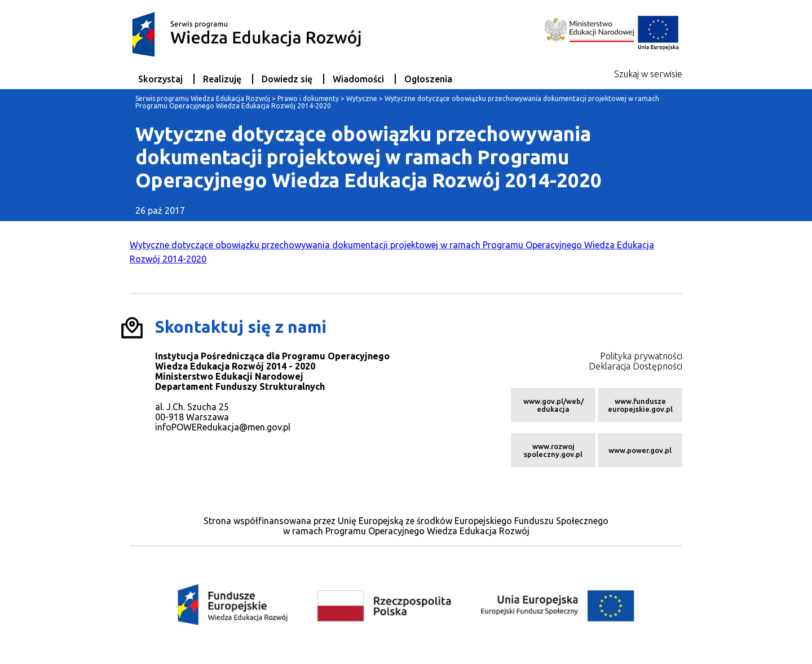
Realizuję (222, 79)
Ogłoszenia (428, 79)
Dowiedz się (287, 79)
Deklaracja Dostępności (636, 366)
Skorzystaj (160, 79)
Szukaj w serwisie (648, 74)
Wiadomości (358, 79)
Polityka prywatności (641, 356)
